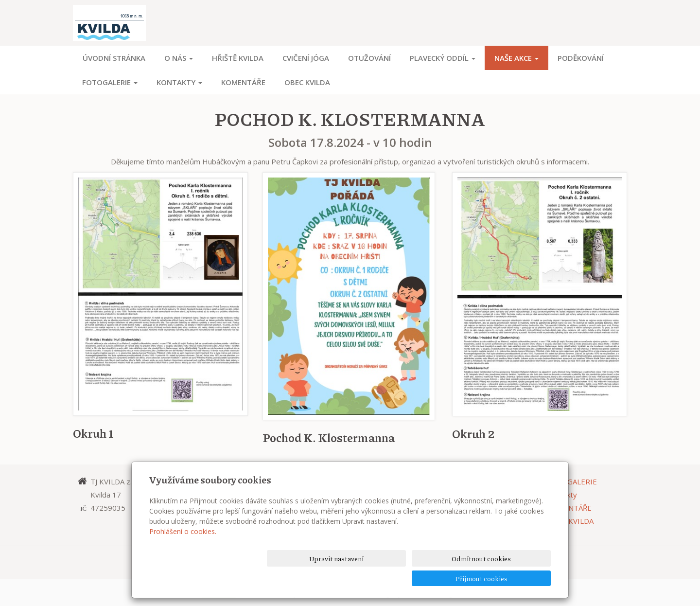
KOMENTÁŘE (243, 82)
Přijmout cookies (514, 578)
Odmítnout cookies (434, 578)
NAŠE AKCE (516, 58)
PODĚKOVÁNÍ (581, 58)
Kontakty (179, 82)
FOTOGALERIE (110, 82)
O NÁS (179, 58)
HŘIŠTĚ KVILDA (238, 58)
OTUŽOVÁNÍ (369, 58)
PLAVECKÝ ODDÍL (443, 58)
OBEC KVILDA (307, 82)
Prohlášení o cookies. (183, 551)
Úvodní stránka (114, 58)
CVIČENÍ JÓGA (306, 58)
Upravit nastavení (353, 578)
